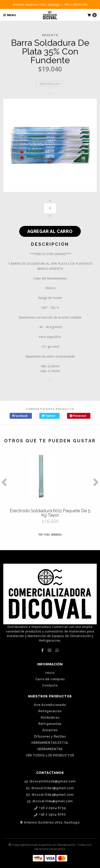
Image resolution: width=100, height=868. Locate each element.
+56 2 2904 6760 (50, 815)
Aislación (50, 730)
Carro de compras (50, 679)
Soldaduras (50, 717)
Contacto (50, 685)
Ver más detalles (50, 534)
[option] (50, 498)
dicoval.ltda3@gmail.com (50, 795)
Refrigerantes (50, 724)
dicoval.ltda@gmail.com (50, 801)
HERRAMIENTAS (50, 749)
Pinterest (78, 416)
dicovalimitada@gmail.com (50, 781)
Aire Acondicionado (50, 705)
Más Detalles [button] (50, 84)
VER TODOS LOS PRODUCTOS (50, 755)
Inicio (50, 673)
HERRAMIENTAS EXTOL (50, 743)
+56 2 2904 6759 (50, 808)
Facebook (20, 416)
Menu (10, 15)
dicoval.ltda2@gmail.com (50, 788)
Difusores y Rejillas (50, 736)
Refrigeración (50, 711)
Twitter (49, 416)
